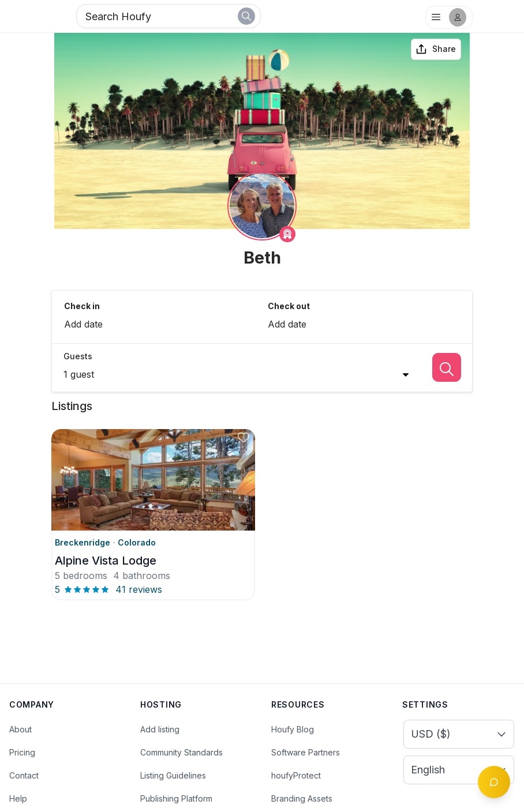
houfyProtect (296, 775)
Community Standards (181, 752)
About (20, 729)
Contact (24, 775)
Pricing (22, 752)
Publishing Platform (176, 798)
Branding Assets (302, 798)
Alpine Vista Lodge (106, 561)
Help (18, 798)
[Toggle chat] (494, 782)
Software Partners (306, 752)
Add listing (160, 729)
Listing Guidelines (173, 775)
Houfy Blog (293, 729)
